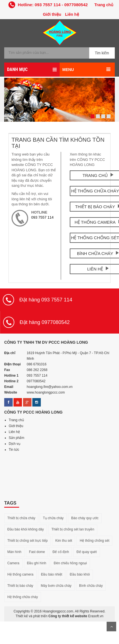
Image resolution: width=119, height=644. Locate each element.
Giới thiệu (52, 14)
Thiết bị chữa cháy (21, 518)
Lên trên (111, 627)
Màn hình (14, 552)
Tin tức (14, 450)
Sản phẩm (16, 438)
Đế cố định (61, 552)
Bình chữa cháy (91, 586)
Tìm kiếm (102, 53)
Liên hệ (72, 14)
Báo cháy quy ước (85, 518)
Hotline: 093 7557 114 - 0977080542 (48, 5)
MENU (68, 70)
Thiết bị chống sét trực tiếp (27, 541)
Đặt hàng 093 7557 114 (46, 300)
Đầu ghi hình (37, 563)
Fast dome (37, 552)
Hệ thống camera (20, 574)
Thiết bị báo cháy (20, 586)
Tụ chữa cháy (53, 518)
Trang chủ (104, 5)
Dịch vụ (14, 444)
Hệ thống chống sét (94, 541)
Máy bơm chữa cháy (56, 586)
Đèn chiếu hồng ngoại (70, 563)
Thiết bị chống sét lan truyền (73, 529)
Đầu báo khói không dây (26, 529)
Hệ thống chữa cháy (23, 597)
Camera (13, 563)
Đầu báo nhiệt (52, 574)
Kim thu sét (64, 541)
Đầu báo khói (80, 574)
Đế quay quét (87, 552)
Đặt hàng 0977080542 (45, 322)
